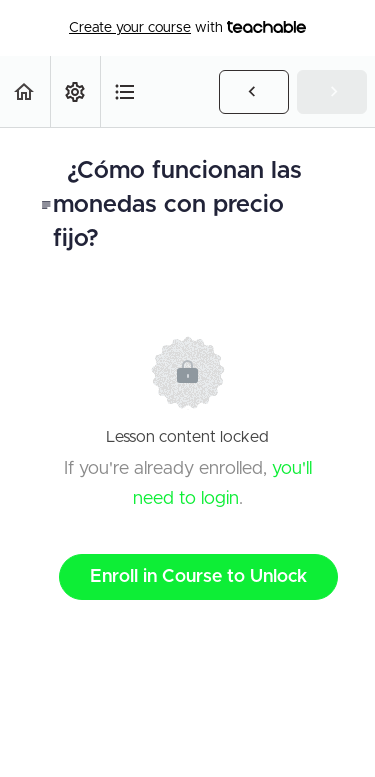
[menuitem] (75, 91)
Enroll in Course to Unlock (198, 577)
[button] (25, 91)
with (187, 28)
